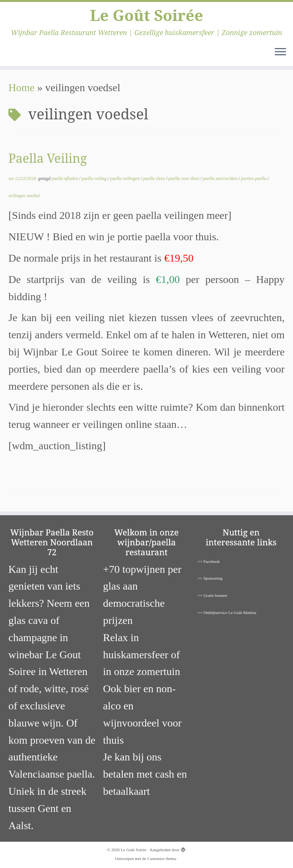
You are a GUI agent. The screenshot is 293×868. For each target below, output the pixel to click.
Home (21, 88)
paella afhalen (65, 178)
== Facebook (209, 561)
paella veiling (95, 178)
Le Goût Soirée (147, 15)
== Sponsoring (210, 578)
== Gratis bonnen (212, 595)
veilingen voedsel (24, 196)
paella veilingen (126, 178)
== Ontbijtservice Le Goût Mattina (227, 612)
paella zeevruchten (221, 178)
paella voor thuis (184, 178)
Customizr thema (162, 858)
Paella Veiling (48, 158)
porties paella (254, 178)
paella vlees (155, 178)
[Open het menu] (280, 52)
